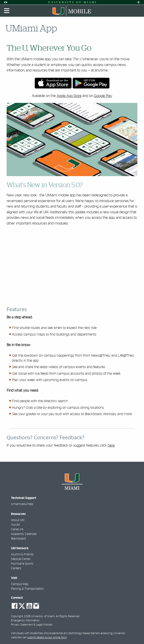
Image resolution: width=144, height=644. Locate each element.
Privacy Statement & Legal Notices (32, 625)
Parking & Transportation (27, 589)
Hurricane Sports (22, 564)
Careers (16, 568)
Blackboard (19, 539)
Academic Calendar (24, 534)
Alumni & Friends (22, 555)
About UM (18, 520)
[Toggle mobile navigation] (7, 11)
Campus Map (20, 584)
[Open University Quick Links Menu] (138, 2)
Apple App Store (69, 96)
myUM (15, 525)
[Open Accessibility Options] (6, 2)
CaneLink (17, 529)
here (111, 445)
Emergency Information (25, 621)
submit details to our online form (47, 638)
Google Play (103, 96)
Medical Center (21, 559)
